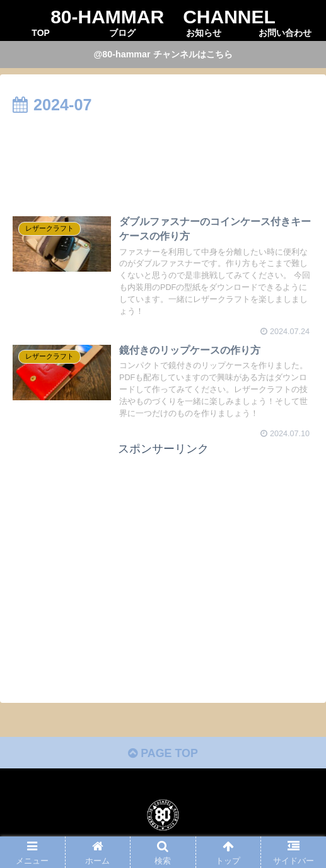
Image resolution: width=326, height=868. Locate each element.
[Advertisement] (163, 157)
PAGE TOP (163, 754)
